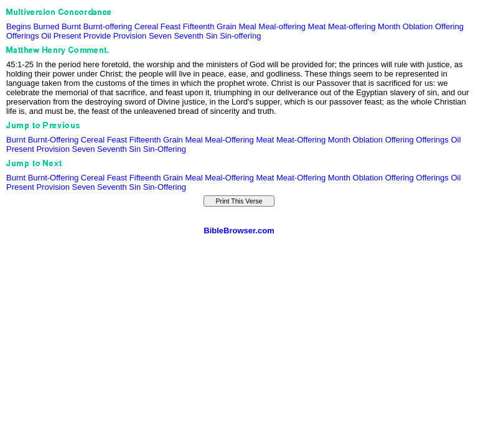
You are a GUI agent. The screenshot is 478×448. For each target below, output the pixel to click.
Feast (171, 26)
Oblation (418, 26)
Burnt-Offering (53, 140)
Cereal (146, 26)
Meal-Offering (229, 140)
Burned (46, 26)
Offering (449, 26)
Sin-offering (240, 36)
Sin (212, 36)
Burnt (71, 26)
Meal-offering (282, 26)
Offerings (23, 36)
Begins (19, 26)
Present (68, 36)
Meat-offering (352, 26)
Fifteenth (199, 26)
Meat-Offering (301, 140)
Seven (160, 36)
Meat (317, 26)
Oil (46, 36)
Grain (227, 26)
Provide (97, 36)
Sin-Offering (165, 149)
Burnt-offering (108, 26)
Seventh (189, 36)
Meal (247, 26)
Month (389, 26)
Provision (130, 36)
